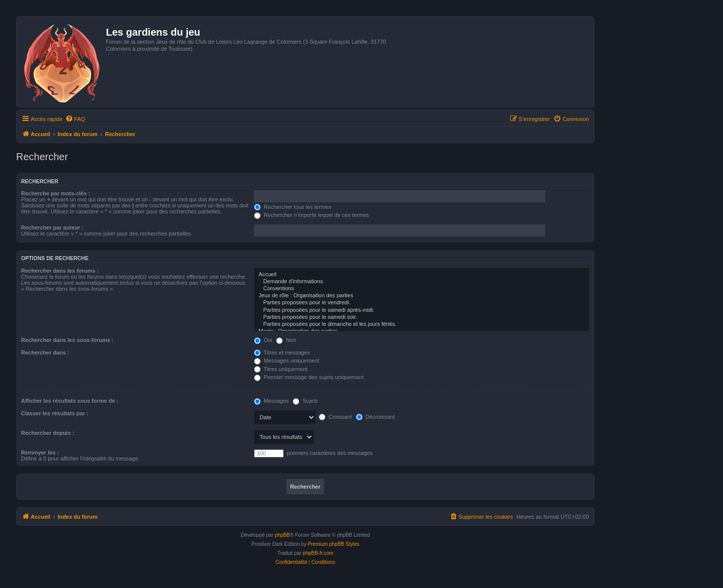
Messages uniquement (287, 361)
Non (286, 340)
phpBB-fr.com (318, 553)
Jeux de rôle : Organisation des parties (422, 296)
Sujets (305, 401)
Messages (271, 401)
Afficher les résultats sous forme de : (70, 401)
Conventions (422, 289)
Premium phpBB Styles (334, 544)
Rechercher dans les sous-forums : (67, 340)
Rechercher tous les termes (293, 207)
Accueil (422, 275)
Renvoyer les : (40, 452)
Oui (263, 340)
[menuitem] (75, 119)
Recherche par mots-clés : (56, 193)
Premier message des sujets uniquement (309, 377)
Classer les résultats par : (55, 413)
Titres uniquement (281, 369)
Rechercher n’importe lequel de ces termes (312, 215)
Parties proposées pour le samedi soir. (422, 317)
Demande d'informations (422, 282)
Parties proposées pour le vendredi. (422, 303)
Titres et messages (282, 352)
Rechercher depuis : (48, 433)
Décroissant (375, 417)
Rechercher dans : (45, 352)
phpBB (282, 535)
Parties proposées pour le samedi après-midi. (422, 310)
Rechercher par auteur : (52, 227)
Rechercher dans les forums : (60, 271)
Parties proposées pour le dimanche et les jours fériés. (422, 324)
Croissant (335, 417)
